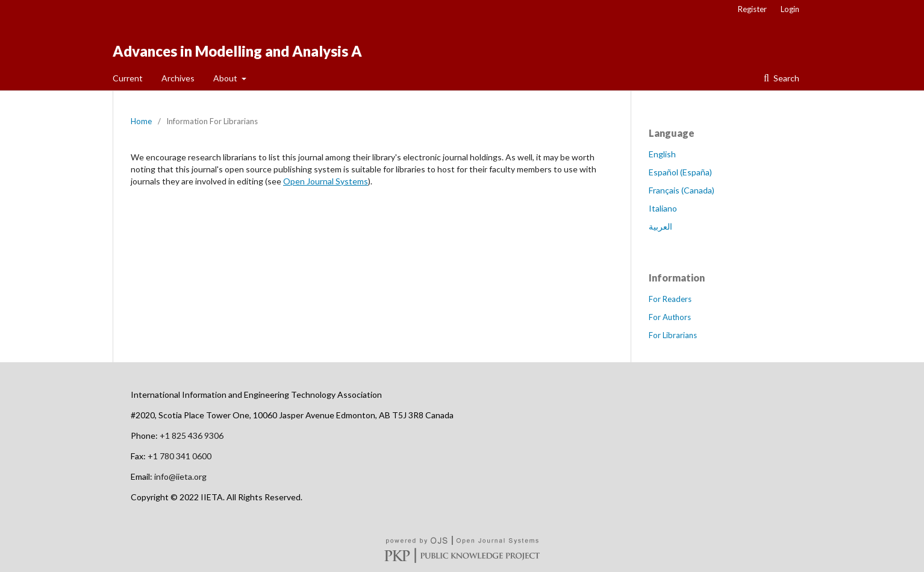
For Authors (670, 317)
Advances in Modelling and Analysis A (237, 51)
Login (790, 9)
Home (141, 121)
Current (128, 78)
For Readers (670, 299)
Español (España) (680, 172)
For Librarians (673, 335)
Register (752, 9)
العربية (660, 226)
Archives (178, 78)
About (226, 78)
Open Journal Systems (326, 181)
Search (785, 78)
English (662, 154)
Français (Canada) (682, 190)
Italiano (663, 208)
